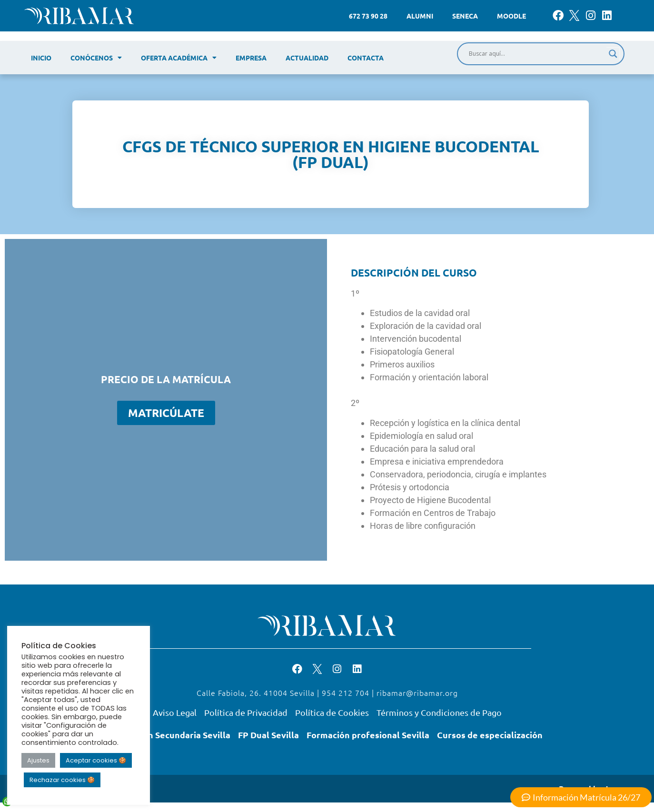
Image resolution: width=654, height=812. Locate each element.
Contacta (366, 58)
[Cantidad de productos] (115, 413)
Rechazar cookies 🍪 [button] (62, 780)
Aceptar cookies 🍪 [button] (96, 760)
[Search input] (536, 54)
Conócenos (96, 58)
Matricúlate (166, 413)
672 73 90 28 (368, 16)
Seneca (465, 16)
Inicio (41, 58)
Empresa (251, 58)
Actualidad (307, 58)
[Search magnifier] (613, 54)
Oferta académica (179, 58)
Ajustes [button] (38, 760)
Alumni (420, 16)
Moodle (511, 16)
